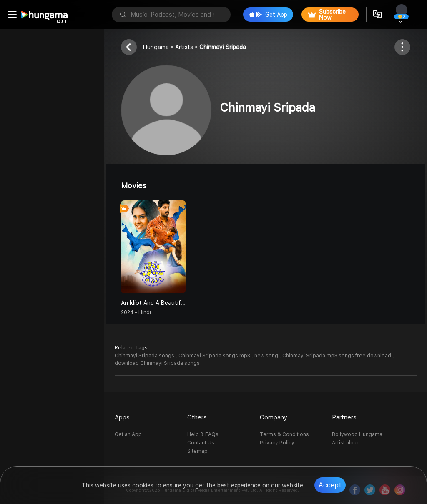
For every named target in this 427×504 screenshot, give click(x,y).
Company (274, 417)
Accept (330, 485)
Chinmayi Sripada (223, 47)
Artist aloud (346, 443)
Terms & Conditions (284, 434)
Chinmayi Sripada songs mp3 (215, 356)
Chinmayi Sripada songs (145, 356)
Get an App (128, 434)
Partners (344, 417)
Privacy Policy (277, 443)
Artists (184, 47)
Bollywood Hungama (357, 434)
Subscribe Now (327, 15)
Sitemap (197, 451)
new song (267, 356)
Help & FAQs (203, 434)
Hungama (156, 47)
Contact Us (201, 443)
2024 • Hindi (136, 312)
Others (197, 417)
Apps (122, 417)
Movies (134, 186)
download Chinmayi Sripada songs (157, 363)
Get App (268, 15)
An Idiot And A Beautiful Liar (153, 303)
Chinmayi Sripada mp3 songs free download (337, 356)
